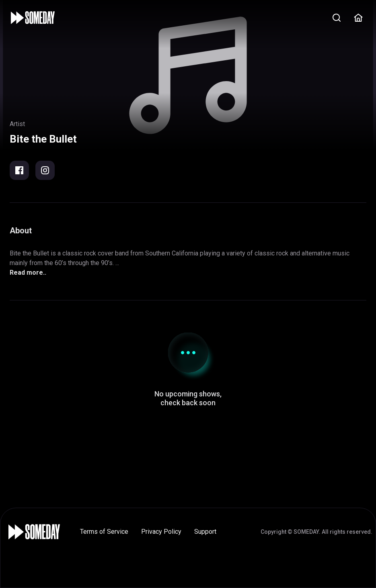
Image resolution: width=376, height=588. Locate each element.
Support (205, 532)
